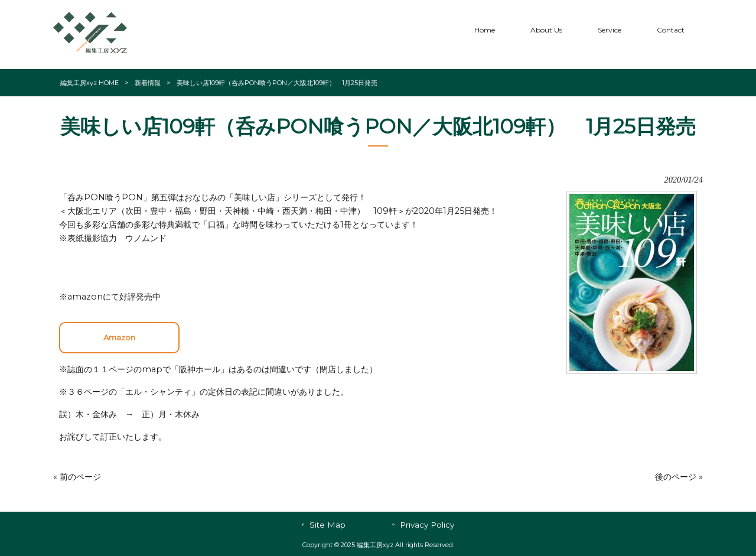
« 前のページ (77, 477)
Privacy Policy (427, 525)
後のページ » (679, 477)
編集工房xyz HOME (89, 83)
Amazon (119, 338)
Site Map (328, 525)
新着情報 (148, 83)
